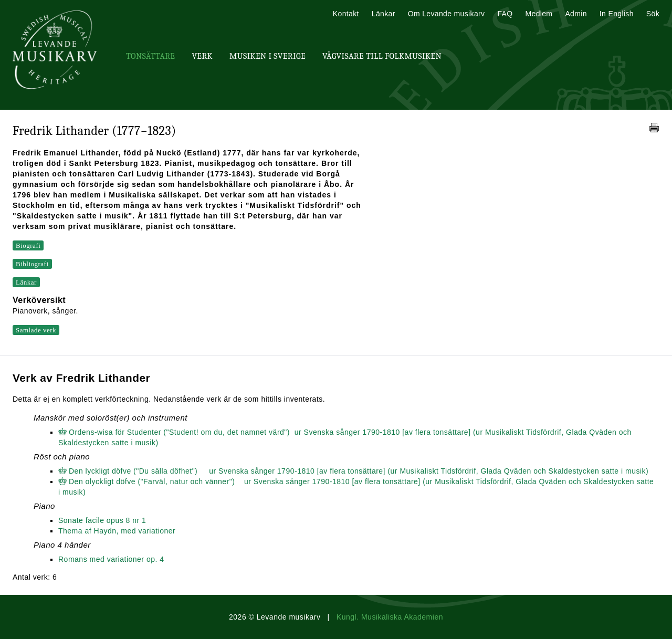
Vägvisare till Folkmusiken (382, 56)
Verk (202, 56)
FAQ (505, 14)
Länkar (384, 14)
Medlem (539, 14)
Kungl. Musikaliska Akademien (390, 617)
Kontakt (346, 14)
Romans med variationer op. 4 (111, 559)
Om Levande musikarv (447, 14)
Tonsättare (150, 56)
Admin (576, 14)
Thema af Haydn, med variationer (117, 531)
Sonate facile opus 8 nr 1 (102, 520)
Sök (653, 14)
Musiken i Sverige (267, 56)
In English (617, 14)
